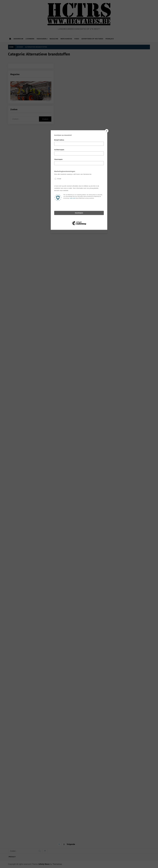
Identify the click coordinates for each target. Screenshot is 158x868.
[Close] (107, 131)
